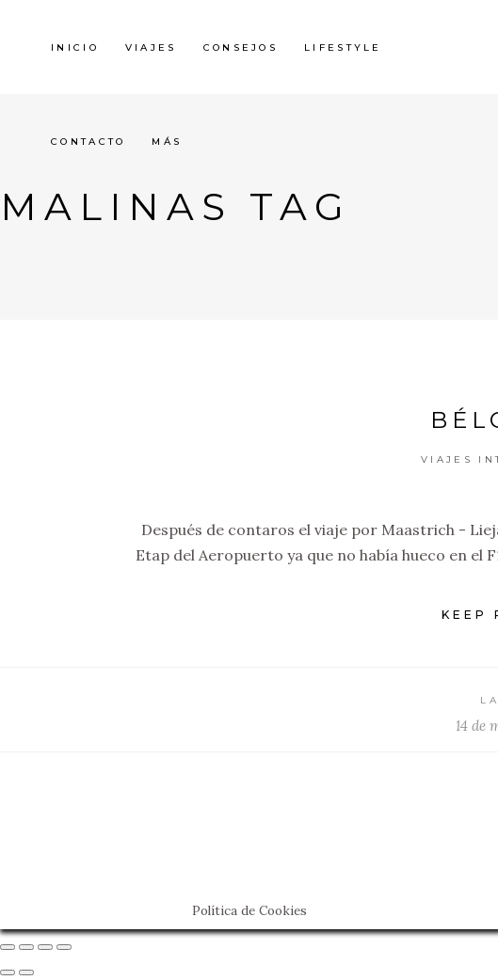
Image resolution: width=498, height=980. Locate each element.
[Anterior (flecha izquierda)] (8, 972)
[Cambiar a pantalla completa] (45, 947)
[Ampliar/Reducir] (64, 947)
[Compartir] (26, 947)
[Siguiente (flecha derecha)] (26, 972)
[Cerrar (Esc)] (8, 947)
